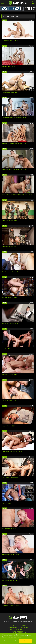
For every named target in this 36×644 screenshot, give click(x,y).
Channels (22, 625)
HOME (12, 625)
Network (24, 627)
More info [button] (6, 641)
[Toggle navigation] (3, 3)
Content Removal (18, 632)
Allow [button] (26, 641)
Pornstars (12, 627)
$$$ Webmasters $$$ (18, 630)
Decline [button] (15, 641)
